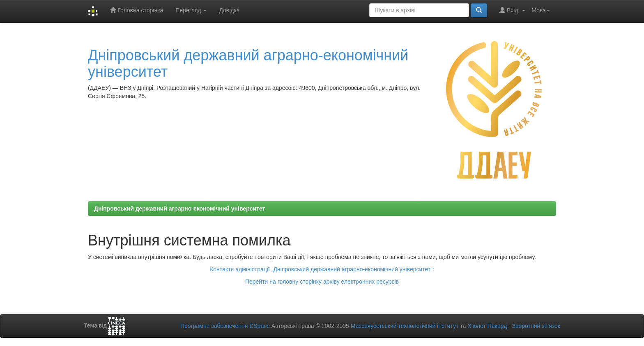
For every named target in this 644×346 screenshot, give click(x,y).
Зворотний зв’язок (536, 326)
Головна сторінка (137, 10)
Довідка (229, 10)
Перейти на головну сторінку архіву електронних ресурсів (322, 282)
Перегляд (191, 10)
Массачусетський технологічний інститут (405, 326)
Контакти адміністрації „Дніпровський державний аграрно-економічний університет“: (322, 269)
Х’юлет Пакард (487, 326)
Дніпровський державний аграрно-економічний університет (248, 63)
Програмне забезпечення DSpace (225, 326)
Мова (541, 10)
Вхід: (512, 10)
